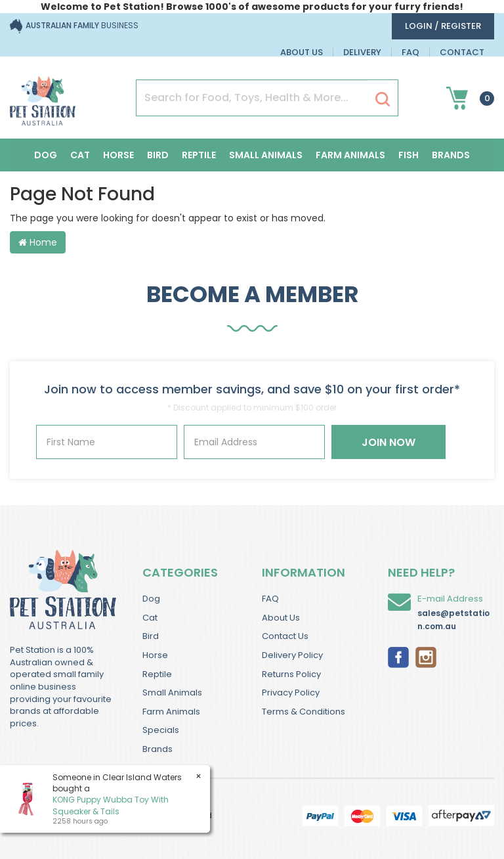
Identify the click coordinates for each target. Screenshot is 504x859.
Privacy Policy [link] (291, 693)
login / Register (443, 26)
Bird (158, 155)
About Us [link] (281, 618)
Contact (462, 52)
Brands (451, 155)
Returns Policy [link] (291, 674)
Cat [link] (150, 618)
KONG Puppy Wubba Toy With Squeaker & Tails (110, 805)
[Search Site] (383, 99)
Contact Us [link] (285, 636)
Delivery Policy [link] (292, 655)
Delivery (362, 52)
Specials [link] (161, 730)
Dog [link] (151, 599)
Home (38, 242)
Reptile (199, 155)
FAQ (410, 52)
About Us (302, 52)
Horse (118, 155)
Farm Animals (350, 155)
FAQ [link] (270, 599)
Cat (80, 155)
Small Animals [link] (172, 693)
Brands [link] (157, 749)
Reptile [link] (157, 674)
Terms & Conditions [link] (304, 712)
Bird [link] (151, 636)
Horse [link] (155, 655)
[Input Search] (252, 98)
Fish (409, 155)
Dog (46, 155)
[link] (398, 656)
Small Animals (266, 155)
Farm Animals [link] (171, 712)
